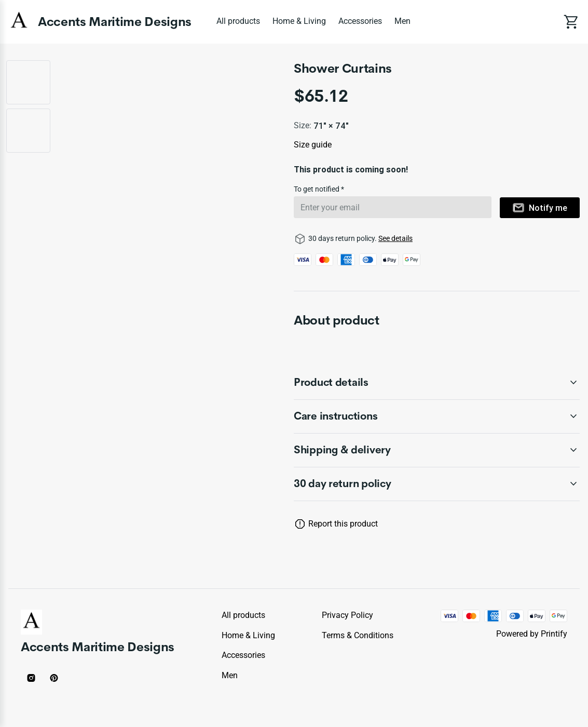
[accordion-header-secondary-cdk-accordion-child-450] (437, 484)
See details (395, 238)
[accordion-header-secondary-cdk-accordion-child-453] (437, 450)
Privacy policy (347, 615)
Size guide (313, 145)
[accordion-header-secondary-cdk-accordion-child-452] (437, 416)
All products (238, 21)
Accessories (360, 21)
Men (402, 21)
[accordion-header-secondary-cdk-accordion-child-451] (437, 383)
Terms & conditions (358, 635)
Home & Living (299, 21)
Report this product (343, 524)
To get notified (317, 189)
